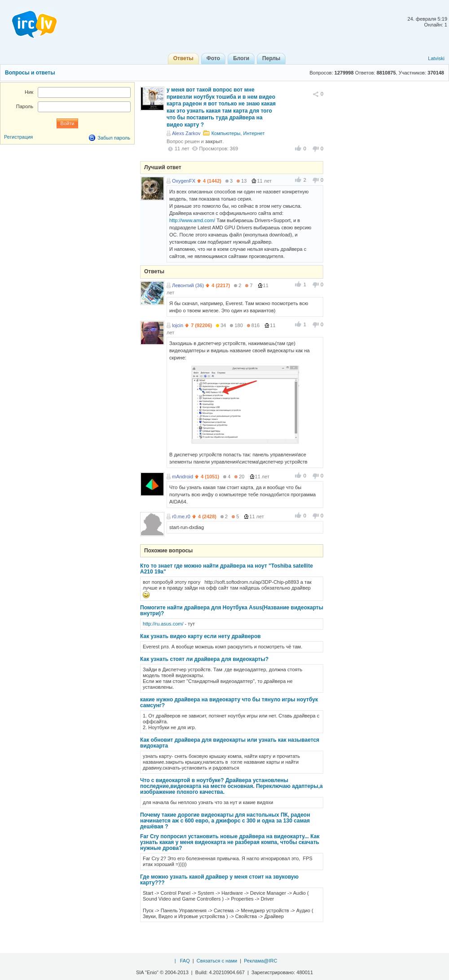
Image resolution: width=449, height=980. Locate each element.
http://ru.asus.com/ (163, 624)
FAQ (185, 961)
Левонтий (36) (188, 285)
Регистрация (18, 137)
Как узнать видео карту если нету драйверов (200, 636)
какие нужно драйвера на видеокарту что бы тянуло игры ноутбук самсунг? (229, 702)
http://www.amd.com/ (192, 220)
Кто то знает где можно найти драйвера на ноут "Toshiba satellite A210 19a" (227, 569)
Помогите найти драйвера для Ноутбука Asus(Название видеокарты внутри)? (232, 610)
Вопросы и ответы (30, 73)
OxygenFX (184, 181)
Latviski (436, 58)
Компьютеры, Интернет (238, 133)
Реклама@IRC (260, 961)
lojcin (178, 325)
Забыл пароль (114, 138)
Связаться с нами (217, 961)
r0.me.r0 (181, 516)
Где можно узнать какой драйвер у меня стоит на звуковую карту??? (219, 880)
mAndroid (183, 477)
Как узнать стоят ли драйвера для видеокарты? (204, 659)
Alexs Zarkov (186, 133)
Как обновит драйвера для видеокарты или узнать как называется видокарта (230, 743)
